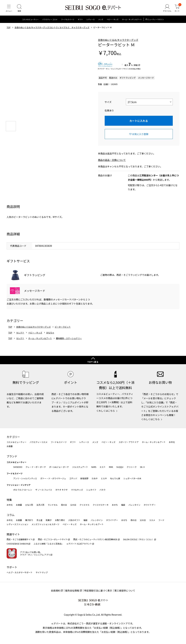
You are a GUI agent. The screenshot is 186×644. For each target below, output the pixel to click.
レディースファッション (17, 524)
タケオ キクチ (62, 490)
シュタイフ (91, 490)
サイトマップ (42, 572)
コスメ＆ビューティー (30, 21)
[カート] (177, 9)
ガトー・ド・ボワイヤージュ (53, 478)
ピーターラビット (63, 328)
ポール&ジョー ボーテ (59, 467)
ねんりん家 (115, 478)
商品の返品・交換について (112, 161)
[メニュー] (9, 9)
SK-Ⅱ (143, 467)
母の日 (64, 505)
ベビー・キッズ (113, 21)
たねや (95, 478)
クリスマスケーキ (101, 505)
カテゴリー (13, 437)
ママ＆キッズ (77, 490)
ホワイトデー (150, 505)
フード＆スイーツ (68, 21)
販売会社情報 (72, 591)
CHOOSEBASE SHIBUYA (17, 544)
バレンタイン (134, 505)
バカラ (103, 490)
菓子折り (29, 520)
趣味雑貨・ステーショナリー (69, 340)
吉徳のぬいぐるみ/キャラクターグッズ (118, 41)
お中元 (172, 442)
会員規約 (55, 591)
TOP (9, 29)
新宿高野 (84, 478)
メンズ (101, 21)
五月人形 (40, 505)
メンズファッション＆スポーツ (46, 524)
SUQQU (120, 467)
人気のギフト (74, 520)
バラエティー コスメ (50, 21)
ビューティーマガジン (156, 21)
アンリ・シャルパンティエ (25, 478)
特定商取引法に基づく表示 (98, 591)
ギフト (80, 21)
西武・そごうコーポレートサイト (53, 539)
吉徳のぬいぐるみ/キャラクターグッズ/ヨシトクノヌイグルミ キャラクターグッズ (52, 29)
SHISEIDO (18, 467)
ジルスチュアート (80, 467)
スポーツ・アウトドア (129, 442)
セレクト (20, 334)
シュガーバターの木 (132, 478)
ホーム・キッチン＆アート (132, 21)
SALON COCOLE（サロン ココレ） (138, 539)
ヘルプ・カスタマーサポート (20, 572)
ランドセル (53, 505)
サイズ (108, 103)
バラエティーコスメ (39, 442)
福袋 (123, 505)
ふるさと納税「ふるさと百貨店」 (49, 544)
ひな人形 (29, 505)
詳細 (136, 66)
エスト (103, 467)
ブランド (12, 456)
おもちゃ (50, 334)
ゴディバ (73, 478)
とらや (104, 478)
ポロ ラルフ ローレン (23, 490)
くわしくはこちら (106, 411)
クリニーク (132, 467)
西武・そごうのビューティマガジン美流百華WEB (95, 539)
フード (161, 520)
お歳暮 (10, 446)
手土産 (39, 520)
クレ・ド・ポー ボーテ (36, 467)
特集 (9, 500)
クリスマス (84, 505)
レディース (91, 21)
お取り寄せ (60, 520)
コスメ (152, 520)
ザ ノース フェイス (44, 490)
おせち (115, 505)
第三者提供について (125, 591)
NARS (94, 467)
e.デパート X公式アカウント (79, 544)
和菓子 (49, 520)
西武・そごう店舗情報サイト (20, 539)
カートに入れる (139, 122)
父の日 (73, 505)
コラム (11, 515)
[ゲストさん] (167, 9)
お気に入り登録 (140, 135)
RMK (111, 467)
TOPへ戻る (93, 362)
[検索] (20, 9)
